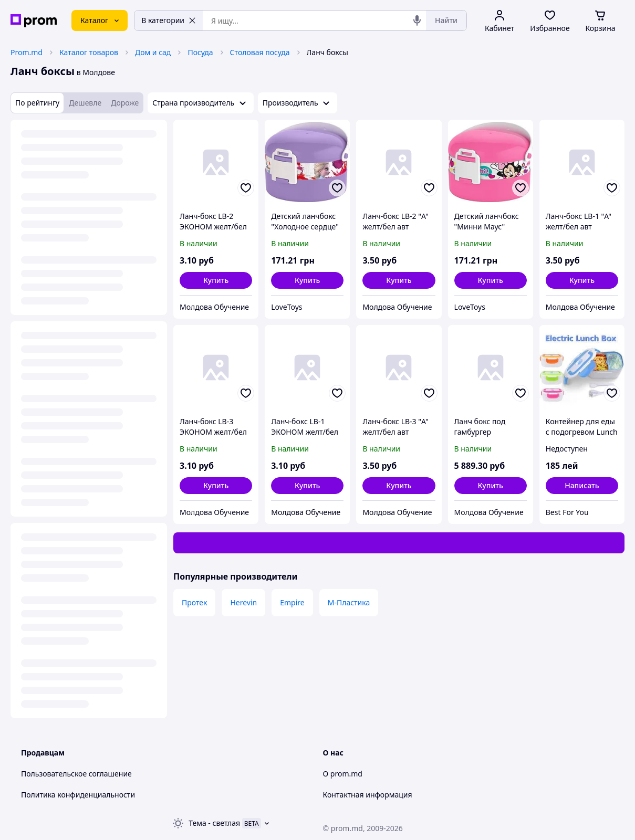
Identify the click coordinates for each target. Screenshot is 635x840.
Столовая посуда (260, 52)
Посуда (200, 52)
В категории (169, 20)
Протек (194, 602)
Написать (582, 485)
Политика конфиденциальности (78, 795)
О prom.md (343, 774)
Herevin (243, 602)
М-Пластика (349, 602)
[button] (216, 280)
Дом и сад (153, 52)
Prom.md (27, 52)
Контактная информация (368, 795)
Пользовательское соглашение (76, 774)
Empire (292, 602)
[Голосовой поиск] (417, 20)
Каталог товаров (89, 52)
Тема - (214, 823)
